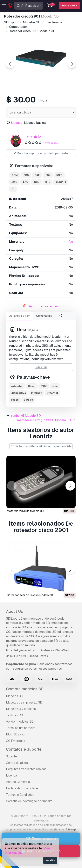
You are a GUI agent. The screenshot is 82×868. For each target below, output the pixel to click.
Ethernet (52, 393)
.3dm (14, 175)
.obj (36, 182)
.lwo (14, 182)
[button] (70, 486)
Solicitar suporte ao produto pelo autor (41, 153)
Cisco (32, 386)
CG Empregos (16, 741)
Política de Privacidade (22, 788)
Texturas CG (14, 715)
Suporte (11, 756)
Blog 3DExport (16, 734)
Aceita (50, 860)
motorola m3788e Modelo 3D (25, 511)
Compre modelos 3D (25, 689)
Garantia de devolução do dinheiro (29, 801)
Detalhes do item (20, 316)
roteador (17, 386)
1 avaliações (51, 143)
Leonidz (33, 137)
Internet (36, 393)
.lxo (25, 182)
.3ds (26, 175)
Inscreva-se (69, 5)
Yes (70, 242)
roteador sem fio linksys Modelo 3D (30, 595)
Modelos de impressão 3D (24, 702)
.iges (59, 175)
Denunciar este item (44, 306)
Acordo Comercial (18, 782)
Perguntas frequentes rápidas (26, 769)
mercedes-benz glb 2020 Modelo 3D (44, 420)
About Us (14, 611)
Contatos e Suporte (24, 749)
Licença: (17, 123)
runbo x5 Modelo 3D (26, 416)
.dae (37, 175)
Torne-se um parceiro (21, 728)
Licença (11, 775)
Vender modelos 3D (20, 722)
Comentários (44, 316)
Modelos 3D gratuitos (21, 709)
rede (55, 386)
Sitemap (71, 829)
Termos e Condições (20, 795)
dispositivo (19, 393)
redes (15, 400)
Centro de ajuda (17, 763)
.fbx (48, 175)
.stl (47, 182)
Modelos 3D (15, 696)
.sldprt (61, 182)
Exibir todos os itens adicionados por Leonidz (41, 446)
